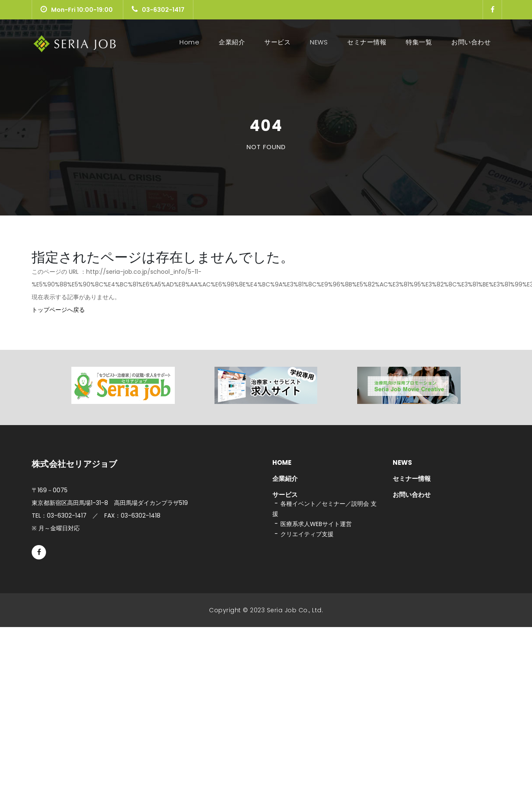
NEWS (319, 42)
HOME (282, 462)
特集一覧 (419, 42)
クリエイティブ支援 (307, 534)
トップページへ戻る (58, 310)
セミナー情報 (367, 42)
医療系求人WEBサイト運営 (316, 524)
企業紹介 (232, 42)
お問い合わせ (471, 42)
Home (191, 42)
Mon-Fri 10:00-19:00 (77, 10)
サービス (277, 42)
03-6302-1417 (158, 10)
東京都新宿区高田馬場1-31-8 (110, 503)
